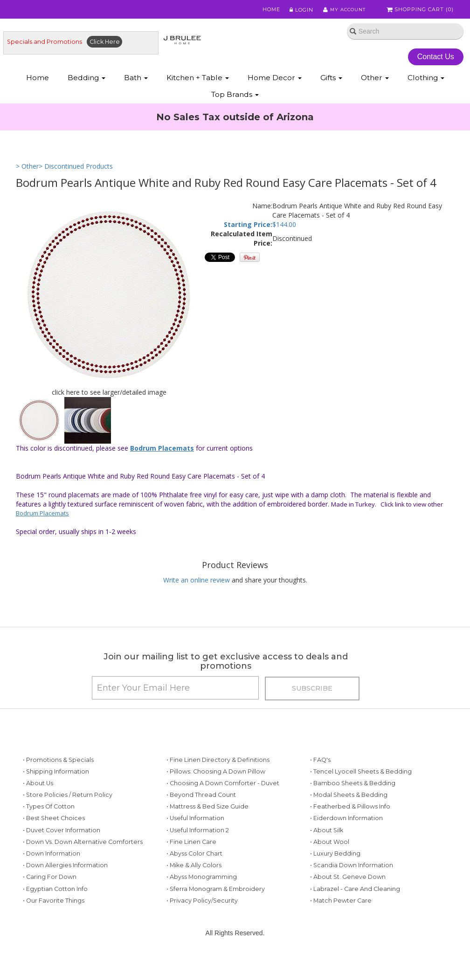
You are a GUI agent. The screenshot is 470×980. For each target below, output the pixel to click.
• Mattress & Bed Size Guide (207, 815)
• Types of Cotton (49, 815)
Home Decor (275, 79)
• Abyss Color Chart (194, 862)
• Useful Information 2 (198, 838)
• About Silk (327, 838)
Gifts (331, 79)
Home (269, 10)
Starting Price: (248, 228)
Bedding (86, 79)
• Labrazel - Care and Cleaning (355, 897)
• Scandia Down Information (352, 874)
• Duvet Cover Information (62, 838)
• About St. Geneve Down (348, 885)
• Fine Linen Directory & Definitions (218, 768)
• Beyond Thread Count (201, 803)
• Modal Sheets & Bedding (349, 803)
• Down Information (52, 862)
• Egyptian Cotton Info (55, 897)
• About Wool (330, 850)
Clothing (426, 79)
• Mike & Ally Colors (194, 874)
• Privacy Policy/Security (202, 909)
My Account (342, 10)
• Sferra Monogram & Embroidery (216, 897)
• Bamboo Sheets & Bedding (353, 792)
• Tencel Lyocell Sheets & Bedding (361, 779)
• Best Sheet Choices (54, 826)
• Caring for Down (50, 885)
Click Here (105, 43)
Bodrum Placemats (162, 451)
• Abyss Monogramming (202, 885)
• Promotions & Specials (58, 768)
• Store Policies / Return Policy (68, 803)
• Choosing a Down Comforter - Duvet (223, 792)
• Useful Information (195, 826)
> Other (27, 169)
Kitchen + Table (198, 79)
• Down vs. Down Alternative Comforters (83, 850)
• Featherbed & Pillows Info (350, 815)
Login (298, 10)
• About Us (38, 792)
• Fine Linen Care (191, 850)
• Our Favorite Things (54, 909)
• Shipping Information (56, 779)
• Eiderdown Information (346, 826)
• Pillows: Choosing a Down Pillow (216, 779)
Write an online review (197, 583)
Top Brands (235, 96)
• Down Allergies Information (65, 874)
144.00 (286, 228)
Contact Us (437, 58)
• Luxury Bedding (335, 862)
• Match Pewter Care (341, 909)
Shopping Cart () (421, 10)
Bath (136, 79)
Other (375, 79)
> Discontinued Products (76, 169)
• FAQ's (320, 768)
